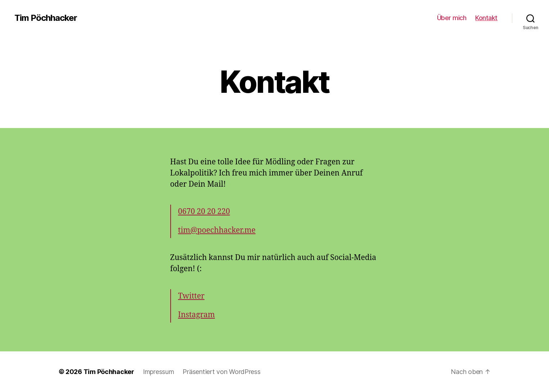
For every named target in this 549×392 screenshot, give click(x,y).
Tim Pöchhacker (46, 18)
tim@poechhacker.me (217, 230)
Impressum (159, 372)
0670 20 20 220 (204, 212)
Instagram (197, 315)
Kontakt (486, 18)
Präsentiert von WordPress (221, 372)
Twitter (192, 296)
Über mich (452, 18)
